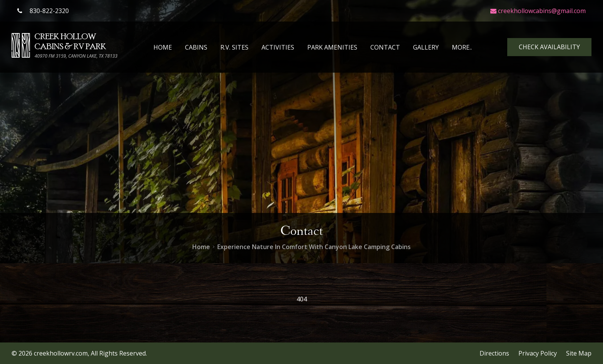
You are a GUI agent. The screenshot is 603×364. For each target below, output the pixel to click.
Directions (494, 353)
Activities (278, 47)
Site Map (579, 353)
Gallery (426, 47)
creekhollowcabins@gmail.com (538, 11)
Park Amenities (332, 47)
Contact (385, 47)
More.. (462, 47)
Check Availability (549, 47)
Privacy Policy (538, 353)
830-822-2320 (43, 11)
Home (163, 47)
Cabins (196, 47)
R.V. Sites (234, 47)
